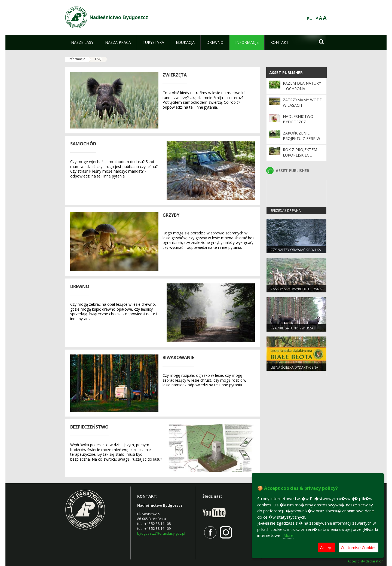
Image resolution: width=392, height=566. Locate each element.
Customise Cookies (359, 547)
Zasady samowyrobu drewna (296, 289)
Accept (327, 547)
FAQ (98, 59)
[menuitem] (82, 42)
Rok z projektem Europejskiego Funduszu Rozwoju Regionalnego (303, 158)
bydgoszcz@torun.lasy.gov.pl (161, 533)
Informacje (77, 59)
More (288, 535)
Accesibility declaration (365, 561)
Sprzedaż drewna (286, 211)
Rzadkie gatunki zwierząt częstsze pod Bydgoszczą (294, 331)
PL (309, 19)
